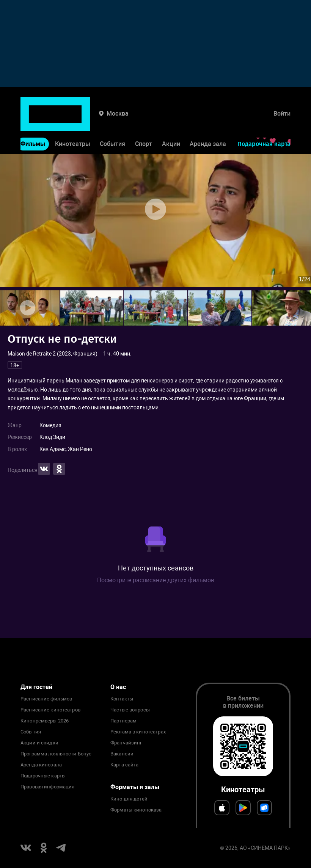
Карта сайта (124, 765)
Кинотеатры (73, 121)
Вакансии (122, 754)
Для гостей (36, 687)
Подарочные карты (43, 776)
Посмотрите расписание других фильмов (156, 580)
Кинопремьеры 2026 (45, 721)
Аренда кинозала (41, 765)
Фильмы (33, 121)
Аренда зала (208, 121)
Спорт (144, 121)
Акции (171, 121)
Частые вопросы (130, 710)
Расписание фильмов (46, 699)
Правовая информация (47, 787)
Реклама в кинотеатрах (138, 732)
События (112, 121)
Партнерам (123, 721)
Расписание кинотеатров (50, 710)
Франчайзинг (126, 743)
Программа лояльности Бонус (56, 754)
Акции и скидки (39, 743)
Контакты (122, 699)
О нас (118, 687)
